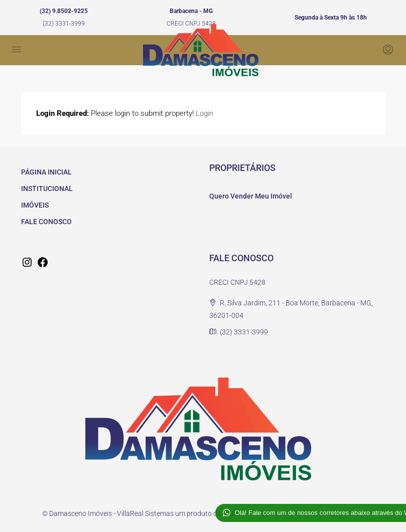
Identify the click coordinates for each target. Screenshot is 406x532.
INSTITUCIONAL (47, 189)
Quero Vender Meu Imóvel (251, 196)
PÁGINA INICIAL (46, 172)
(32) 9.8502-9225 (64, 11)
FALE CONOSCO (46, 222)
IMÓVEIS (35, 205)
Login (205, 113)
